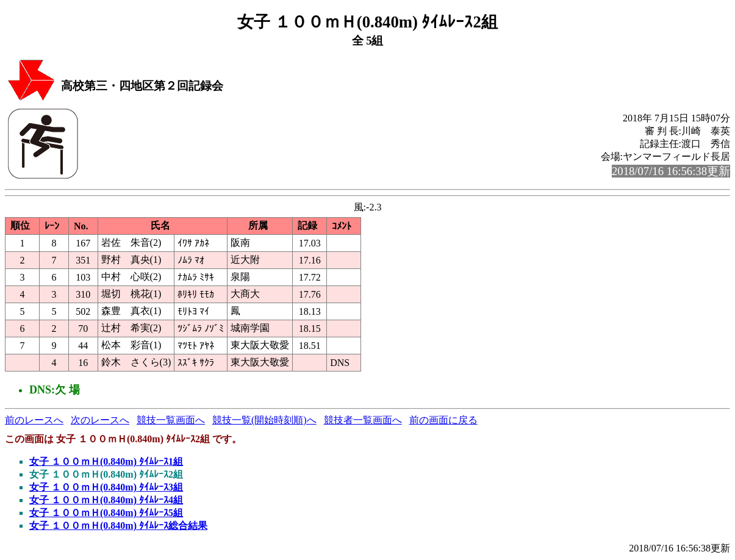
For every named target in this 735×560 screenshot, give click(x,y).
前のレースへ (34, 420)
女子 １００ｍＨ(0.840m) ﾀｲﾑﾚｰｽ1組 (106, 461)
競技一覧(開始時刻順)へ (264, 420)
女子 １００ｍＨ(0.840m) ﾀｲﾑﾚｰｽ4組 (106, 500)
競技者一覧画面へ (363, 420)
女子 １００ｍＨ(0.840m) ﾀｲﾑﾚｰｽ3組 (106, 487)
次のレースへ (100, 420)
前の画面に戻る (443, 420)
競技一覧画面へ (171, 420)
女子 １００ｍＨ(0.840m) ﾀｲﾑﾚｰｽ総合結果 (118, 526)
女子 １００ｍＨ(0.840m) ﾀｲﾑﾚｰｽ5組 (106, 513)
